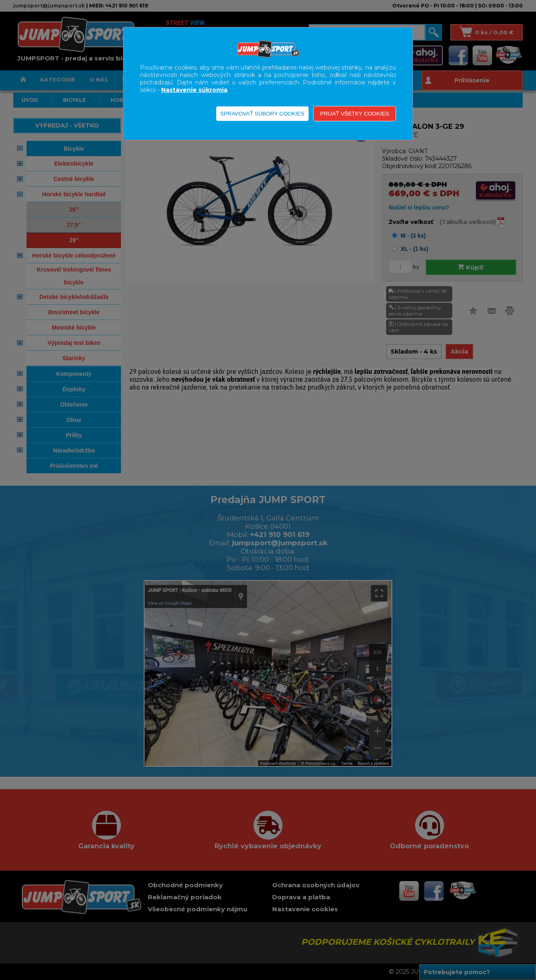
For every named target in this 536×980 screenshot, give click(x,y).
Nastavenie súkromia (194, 90)
